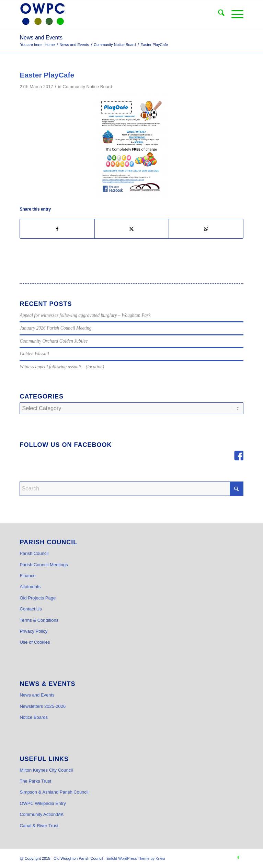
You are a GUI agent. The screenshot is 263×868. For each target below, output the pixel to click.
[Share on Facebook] (57, 229)
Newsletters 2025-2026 (43, 706)
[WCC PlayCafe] (131, 145)
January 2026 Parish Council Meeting (55, 328)
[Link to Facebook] (238, 857)
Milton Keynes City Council (46, 770)
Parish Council (34, 553)
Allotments (30, 587)
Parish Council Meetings (44, 565)
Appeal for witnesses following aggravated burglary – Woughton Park (85, 315)
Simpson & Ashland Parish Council (54, 792)
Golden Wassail (34, 354)
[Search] (218, 14)
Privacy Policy (33, 631)
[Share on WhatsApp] (206, 229)
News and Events (41, 38)
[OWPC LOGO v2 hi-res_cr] (109, 14)
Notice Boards (34, 717)
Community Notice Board (87, 87)
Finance (27, 576)
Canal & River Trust (39, 826)
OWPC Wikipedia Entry (43, 803)
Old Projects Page (38, 598)
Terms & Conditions (39, 620)
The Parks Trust (35, 781)
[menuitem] (218, 14)
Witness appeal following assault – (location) (62, 367)
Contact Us (31, 609)
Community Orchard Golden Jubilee (54, 341)
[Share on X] (132, 229)
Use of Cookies (35, 642)
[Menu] (234, 14)
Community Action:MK (42, 814)
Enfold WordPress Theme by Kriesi (136, 858)
